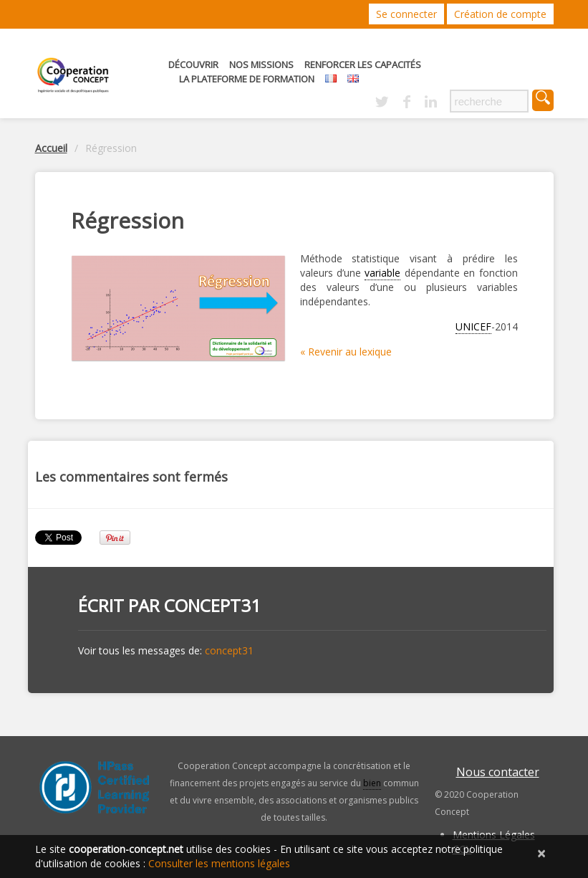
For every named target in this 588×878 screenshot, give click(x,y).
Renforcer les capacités (363, 65)
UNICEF (473, 326)
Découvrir (193, 65)
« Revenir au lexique (346, 352)
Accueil (51, 148)
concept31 (212, 605)
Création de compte (500, 14)
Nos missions (261, 65)
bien (372, 783)
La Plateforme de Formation (247, 79)
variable (382, 273)
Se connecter (406, 14)
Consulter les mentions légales (219, 863)
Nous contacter (498, 772)
